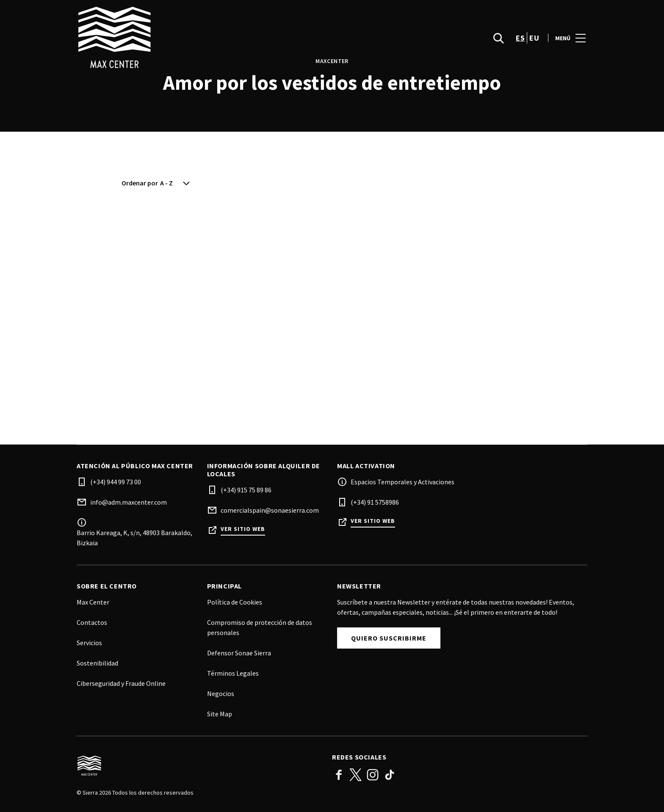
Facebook (339, 775)
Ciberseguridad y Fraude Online (121, 683)
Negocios (221, 693)
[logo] (205, 38)
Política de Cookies (235, 602)
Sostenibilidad (97, 663)
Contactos (92, 622)
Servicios (89, 643)
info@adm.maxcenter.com (129, 502)
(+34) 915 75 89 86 (246, 490)
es (520, 38)
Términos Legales (233, 673)
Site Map (220, 714)
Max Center (93, 602)
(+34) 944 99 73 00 (116, 482)
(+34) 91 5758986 (375, 502)
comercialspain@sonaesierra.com (270, 510)
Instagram (373, 775)
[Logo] (199, 766)
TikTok (390, 775)
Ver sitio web (243, 529)
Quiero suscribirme (389, 638)
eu (534, 38)
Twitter (356, 775)
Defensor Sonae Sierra (239, 653)
